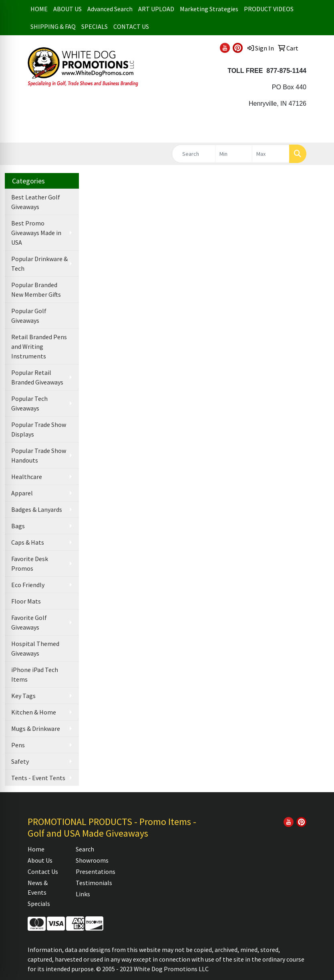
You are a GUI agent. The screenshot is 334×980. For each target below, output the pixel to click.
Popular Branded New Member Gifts (36, 290)
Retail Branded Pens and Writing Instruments (39, 346)
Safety (20, 761)
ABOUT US (67, 9)
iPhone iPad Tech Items (35, 674)
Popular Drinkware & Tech (39, 264)
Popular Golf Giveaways (29, 316)
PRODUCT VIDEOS (269, 9)
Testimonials (94, 883)
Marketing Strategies (209, 9)
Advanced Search (110, 9)
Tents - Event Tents (38, 778)
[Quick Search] (194, 154)
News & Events (38, 887)
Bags (18, 526)
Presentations (95, 871)
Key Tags (23, 696)
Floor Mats (26, 601)
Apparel (22, 493)
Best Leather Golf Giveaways (36, 202)
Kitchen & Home (34, 712)
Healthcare (27, 477)
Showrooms (92, 860)
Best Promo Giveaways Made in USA (36, 233)
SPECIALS (95, 26)
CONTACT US (131, 26)
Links (83, 894)
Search (85, 849)
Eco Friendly (28, 585)
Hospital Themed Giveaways (35, 648)
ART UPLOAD (156, 9)
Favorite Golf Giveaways (29, 622)
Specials (39, 904)
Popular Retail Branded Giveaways (37, 377)
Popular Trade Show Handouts (39, 455)
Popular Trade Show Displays (39, 429)
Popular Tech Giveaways (29, 403)
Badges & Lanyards (37, 509)
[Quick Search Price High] (271, 154)
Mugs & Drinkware (36, 728)
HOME (39, 9)
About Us (40, 860)
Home (36, 849)
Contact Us (43, 871)
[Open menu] (318, 131)
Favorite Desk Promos (30, 563)
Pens (18, 745)
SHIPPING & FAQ (53, 26)
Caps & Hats (28, 542)
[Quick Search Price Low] (234, 154)
